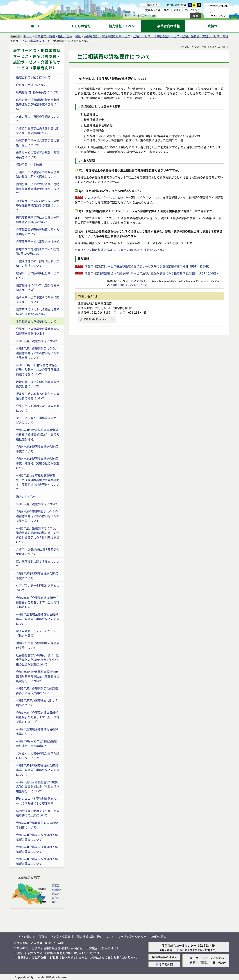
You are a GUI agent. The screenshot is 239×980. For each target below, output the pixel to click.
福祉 (78, 36)
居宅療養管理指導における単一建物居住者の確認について (38, 220)
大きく (177, 10)
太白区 (56, 898)
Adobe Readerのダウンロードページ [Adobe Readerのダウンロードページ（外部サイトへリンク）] (129, 285)
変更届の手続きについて (32, 85)
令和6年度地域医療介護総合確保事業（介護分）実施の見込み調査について (38, 463)
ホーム (27, 36)
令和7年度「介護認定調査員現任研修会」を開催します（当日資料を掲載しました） (38, 602)
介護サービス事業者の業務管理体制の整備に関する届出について (38, 174)
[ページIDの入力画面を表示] (143, 16)
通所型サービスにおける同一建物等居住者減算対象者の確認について (38, 205)
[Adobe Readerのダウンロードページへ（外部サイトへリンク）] (91, 281)
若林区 (56, 894)
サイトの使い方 (25, 937)
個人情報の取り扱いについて (95, 937)
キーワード (132, 16)
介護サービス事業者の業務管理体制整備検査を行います (38, 331)
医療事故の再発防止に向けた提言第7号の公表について (38, 251)
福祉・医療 (65, 36)
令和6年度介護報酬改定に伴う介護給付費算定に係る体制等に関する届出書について (38, 516)
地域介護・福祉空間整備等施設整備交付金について (38, 384)
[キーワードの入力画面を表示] (126, 16)
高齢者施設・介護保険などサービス (107, 36)
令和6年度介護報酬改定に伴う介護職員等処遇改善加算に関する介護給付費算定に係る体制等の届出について (38, 535)
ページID (148, 16)
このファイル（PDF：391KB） (105, 197)
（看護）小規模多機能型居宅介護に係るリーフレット (38, 756)
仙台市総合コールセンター (179, 945)
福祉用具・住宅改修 (29, 164)
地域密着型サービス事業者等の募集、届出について (38, 143)
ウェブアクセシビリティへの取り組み (142, 937)
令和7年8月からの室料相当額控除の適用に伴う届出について (36, 743)
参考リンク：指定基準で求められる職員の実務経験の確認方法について (121, 250)
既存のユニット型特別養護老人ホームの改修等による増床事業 (38, 801)
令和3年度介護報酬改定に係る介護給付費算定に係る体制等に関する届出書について (38, 353)
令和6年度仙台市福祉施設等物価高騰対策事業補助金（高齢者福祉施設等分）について (38, 676)
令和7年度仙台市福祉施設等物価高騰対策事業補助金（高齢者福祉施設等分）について (38, 787)
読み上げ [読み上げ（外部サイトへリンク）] (152, 4)
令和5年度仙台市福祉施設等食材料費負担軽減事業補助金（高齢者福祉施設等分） (38, 434)
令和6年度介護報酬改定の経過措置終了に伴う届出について (37, 691)
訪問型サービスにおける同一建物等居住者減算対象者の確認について (38, 189)
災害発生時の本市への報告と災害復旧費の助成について (38, 396)
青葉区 (56, 885)
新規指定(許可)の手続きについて (37, 92)
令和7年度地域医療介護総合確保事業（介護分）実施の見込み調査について (38, 619)
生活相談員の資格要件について (36, 321)
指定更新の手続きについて (33, 77)
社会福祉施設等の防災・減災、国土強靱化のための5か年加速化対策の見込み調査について (38, 660)
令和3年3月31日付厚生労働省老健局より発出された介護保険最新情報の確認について (38, 370)
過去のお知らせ (26, 497)
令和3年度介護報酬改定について (37, 341)
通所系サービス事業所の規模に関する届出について (38, 299)
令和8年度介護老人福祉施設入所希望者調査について (37, 861)
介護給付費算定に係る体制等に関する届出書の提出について (38, 131)
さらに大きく (192, 10)
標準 (184, 5)
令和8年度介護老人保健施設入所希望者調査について (37, 849)
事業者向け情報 (45, 36)
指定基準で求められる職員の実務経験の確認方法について (38, 312)
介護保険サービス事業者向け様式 (38, 241)
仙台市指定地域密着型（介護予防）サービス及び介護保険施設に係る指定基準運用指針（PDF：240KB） (152, 273)
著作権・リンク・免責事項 (56, 937)
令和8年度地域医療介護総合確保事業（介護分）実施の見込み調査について (38, 770)
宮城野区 (57, 890)
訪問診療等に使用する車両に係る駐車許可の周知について (38, 813)
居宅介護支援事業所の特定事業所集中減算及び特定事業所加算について (38, 104)
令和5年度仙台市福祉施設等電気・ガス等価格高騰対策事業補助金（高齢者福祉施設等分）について (38, 482)
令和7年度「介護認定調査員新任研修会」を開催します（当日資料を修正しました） (38, 717)
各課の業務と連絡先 (164, 957)
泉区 (54, 902)
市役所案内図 (164, 964)
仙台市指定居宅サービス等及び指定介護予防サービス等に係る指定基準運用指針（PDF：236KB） (148, 266)
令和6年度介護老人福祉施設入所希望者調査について (37, 837)
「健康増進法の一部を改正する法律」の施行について (38, 263)
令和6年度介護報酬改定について (37, 504)
